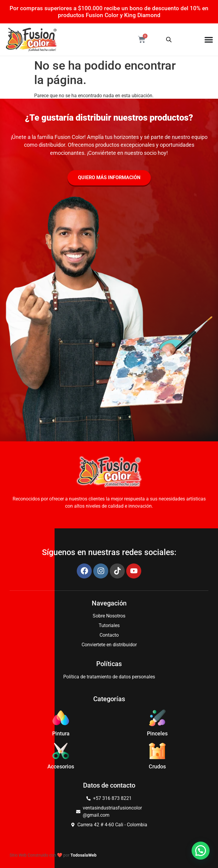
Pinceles (157, 734)
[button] (201, 851)
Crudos (157, 767)
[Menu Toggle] (209, 40)
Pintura (61, 734)
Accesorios (61, 767)
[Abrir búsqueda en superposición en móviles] (169, 40)
